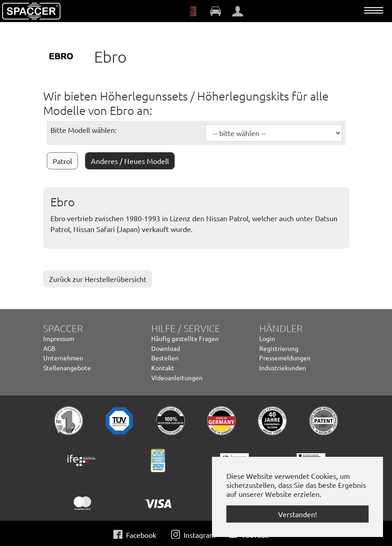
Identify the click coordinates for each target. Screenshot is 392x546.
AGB (49, 348)
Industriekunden (283, 368)
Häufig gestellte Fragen (185, 338)
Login (267, 338)
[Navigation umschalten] (374, 10)
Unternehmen (63, 358)
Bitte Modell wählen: (83, 130)
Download (166, 348)
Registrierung (279, 348)
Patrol (62, 161)
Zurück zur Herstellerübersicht (98, 279)
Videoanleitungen (177, 378)
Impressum (59, 338)
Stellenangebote (67, 368)
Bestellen (165, 358)
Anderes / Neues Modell (130, 161)
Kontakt (163, 368)
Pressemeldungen (285, 358)
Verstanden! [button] (297, 514)
